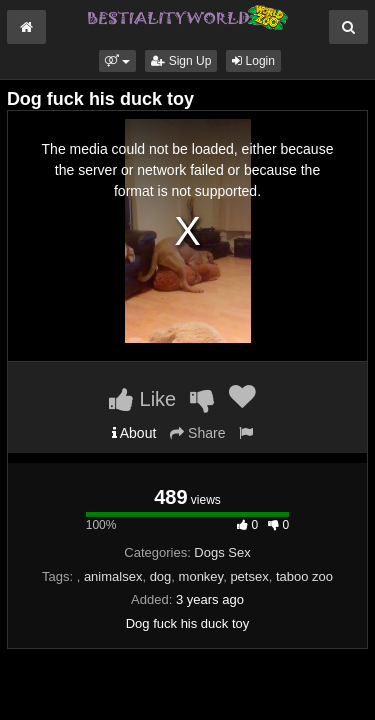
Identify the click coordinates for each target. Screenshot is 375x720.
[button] (117, 61)
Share (197, 433)
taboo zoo (304, 576)
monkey (201, 576)
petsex (249, 576)
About (134, 433)
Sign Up (181, 61)
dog (161, 576)
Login (253, 61)
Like (142, 399)
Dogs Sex (222, 552)
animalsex (113, 576)
